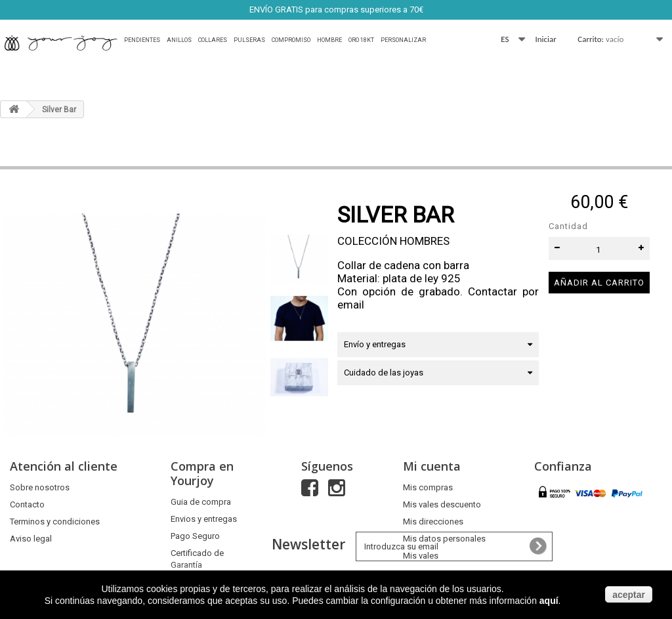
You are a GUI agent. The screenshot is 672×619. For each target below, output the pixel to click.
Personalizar (403, 40)
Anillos (179, 40)
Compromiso (291, 40)
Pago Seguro (195, 536)
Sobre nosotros (40, 487)
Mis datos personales (444, 539)
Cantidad (568, 226)
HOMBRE (329, 40)
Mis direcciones (433, 522)
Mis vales (421, 556)
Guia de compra (201, 502)
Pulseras (249, 40)
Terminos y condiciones (55, 522)
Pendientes (142, 40)
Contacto (27, 504)
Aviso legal (31, 539)
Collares (213, 40)
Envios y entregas (204, 519)
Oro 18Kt (361, 40)
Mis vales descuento (442, 504)
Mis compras (428, 487)
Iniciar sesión (546, 40)
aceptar (629, 595)
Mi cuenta (432, 466)
